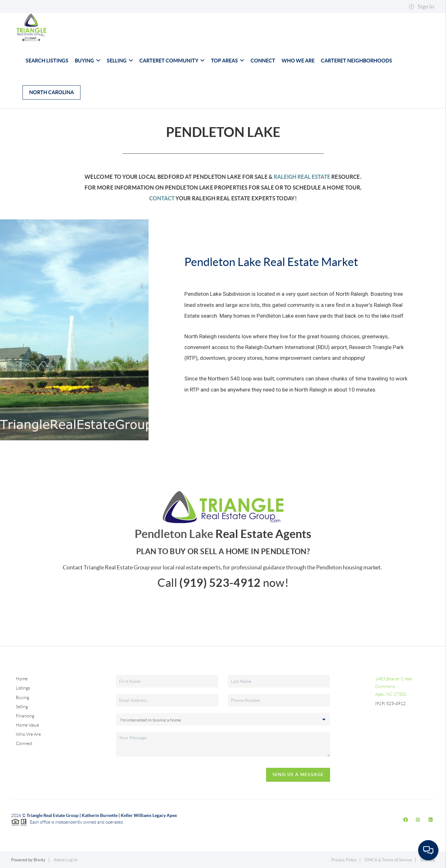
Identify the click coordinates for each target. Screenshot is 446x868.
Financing (25, 716)
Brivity (40, 860)
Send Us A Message (298, 774)
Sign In (421, 7)
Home (22, 679)
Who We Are (298, 61)
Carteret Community (172, 61)
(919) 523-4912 (390, 703)
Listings (23, 688)
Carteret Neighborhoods (357, 61)
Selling (120, 61)
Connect (263, 61)
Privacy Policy (344, 860)
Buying (88, 61)
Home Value (27, 725)
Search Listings (47, 61)
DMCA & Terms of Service (388, 860)
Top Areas (228, 61)
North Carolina (51, 92)
